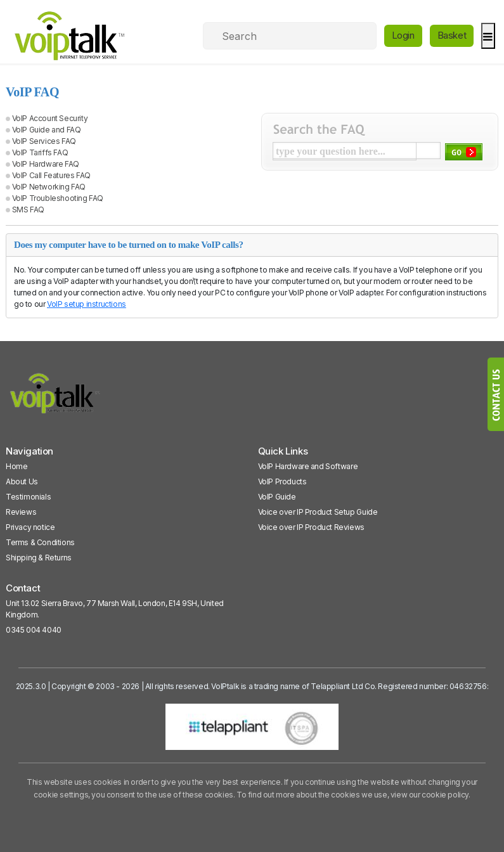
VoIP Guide (277, 497)
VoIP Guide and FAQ (47, 130)
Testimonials (28, 497)
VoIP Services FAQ (44, 141)
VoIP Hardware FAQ (46, 164)
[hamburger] (488, 36)
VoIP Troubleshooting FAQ (58, 198)
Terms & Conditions (40, 542)
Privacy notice (30, 527)
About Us (22, 481)
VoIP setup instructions (87, 304)
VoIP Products (282, 481)
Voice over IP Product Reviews (311, 527)
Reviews (21, 512)
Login (403, 35)
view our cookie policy (430, 795)
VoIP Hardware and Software (308, 466)
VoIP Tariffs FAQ (40, 152)
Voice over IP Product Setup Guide (318, 512)
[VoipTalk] (55, 399)
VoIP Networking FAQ (49, 187)
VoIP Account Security (50, 118)
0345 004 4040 (34, 630)
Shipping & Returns (39, 558)
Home (16, 466)
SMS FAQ (28, 210)
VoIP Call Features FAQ (51, 175)
